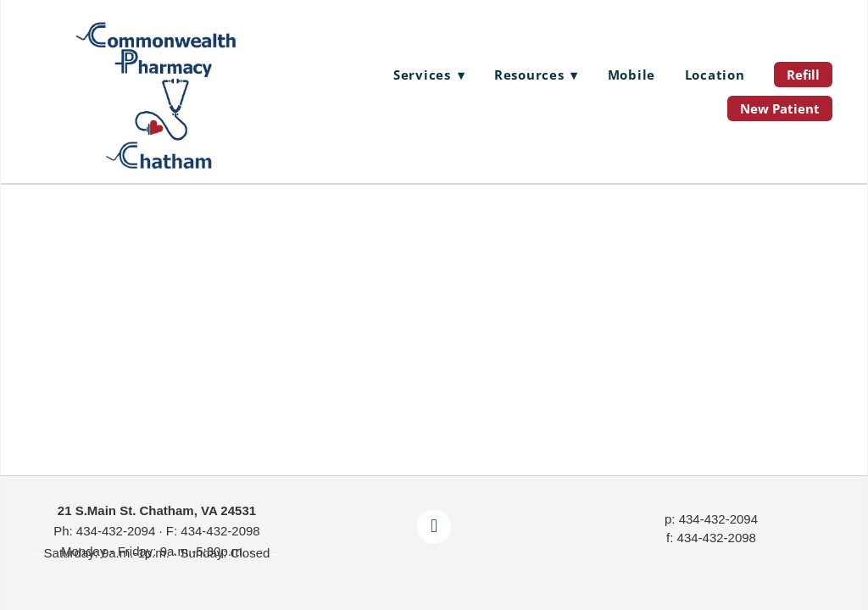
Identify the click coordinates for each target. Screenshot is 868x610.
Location (715, 75)
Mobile (632, 75)
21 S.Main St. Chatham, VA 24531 (157, 510)
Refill (803, 75)
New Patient (780, 108)
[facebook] (434, 527)
